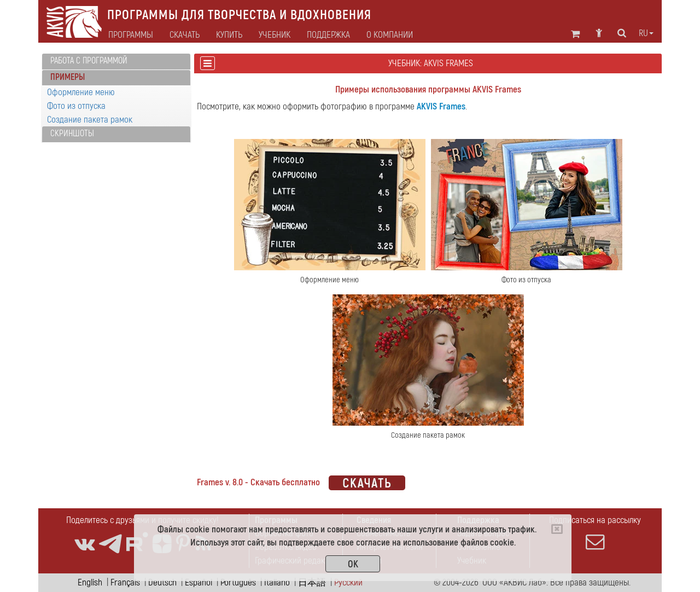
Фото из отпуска (76, 106)
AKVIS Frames (441, 106)
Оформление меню (81, 92)
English (90, 582)
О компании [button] (390, 35)
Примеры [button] (68, 77)
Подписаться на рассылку (595, 533)
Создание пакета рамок (90, 120)
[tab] (116, 62)
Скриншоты (72, 134)
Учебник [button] (275, 35)
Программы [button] (131, 35)
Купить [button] (229, 35)
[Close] (557, 529)
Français (125, 582)
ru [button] (646, 33)
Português (238, 582)
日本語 (312, 582)
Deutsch (162, 582)
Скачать (185, 35)
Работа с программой (89, 61)
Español (199, 582)
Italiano (277, 582)
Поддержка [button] (328, 35)
